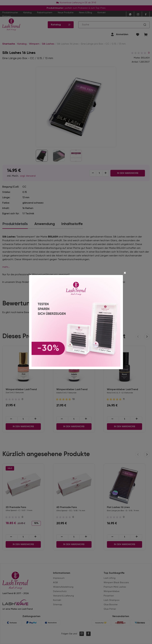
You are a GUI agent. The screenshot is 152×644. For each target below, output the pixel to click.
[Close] (125, 273)
